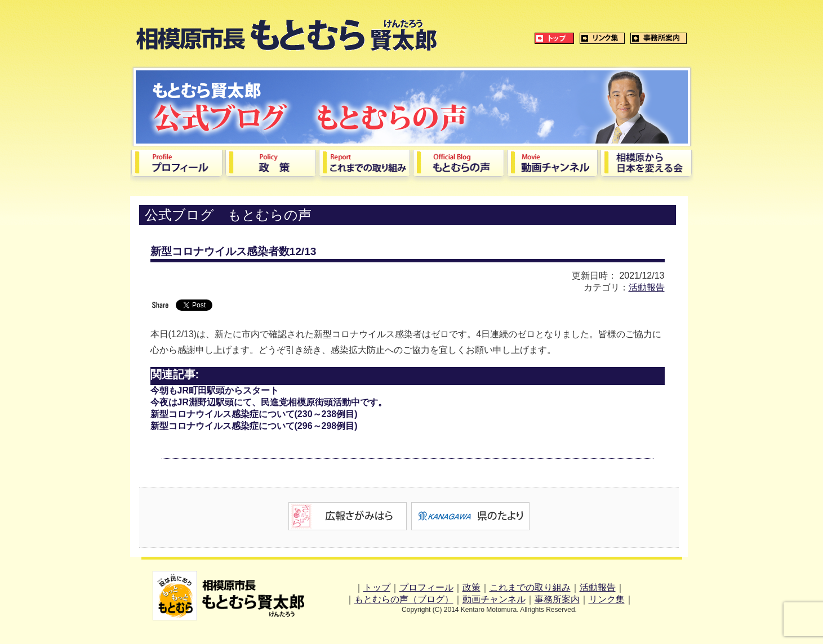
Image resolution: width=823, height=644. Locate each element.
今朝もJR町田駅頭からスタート (215, 390)
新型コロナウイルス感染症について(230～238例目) (254, 414)
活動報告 (647, 287)
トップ (377, 587)
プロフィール (426, 587)
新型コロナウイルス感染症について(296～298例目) (254, 426)
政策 (471, 587)
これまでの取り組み (530, 587)
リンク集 (607, 599)
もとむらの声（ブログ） (404, 599)
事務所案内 (557, 599)
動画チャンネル (494, 599)
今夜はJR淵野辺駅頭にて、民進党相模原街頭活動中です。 (269, 402)
